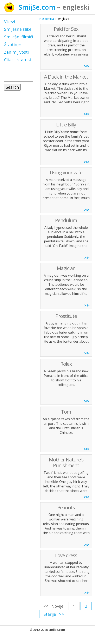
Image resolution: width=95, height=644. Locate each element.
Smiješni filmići (19, 37)
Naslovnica (47, 19)
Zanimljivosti (16, 52)
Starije (50, 614)
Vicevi (9, 22)
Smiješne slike (18, 29)
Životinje (12, 44)
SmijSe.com (37, 7)
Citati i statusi (17, 60)
